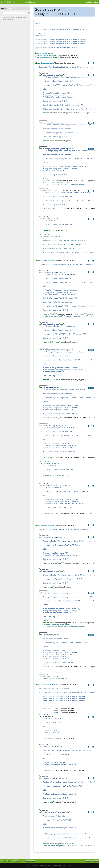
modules (88, 2)
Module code (30, 2)
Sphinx (65, 865)
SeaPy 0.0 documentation (12, 2)
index (96, 2)
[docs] (91, 63)
